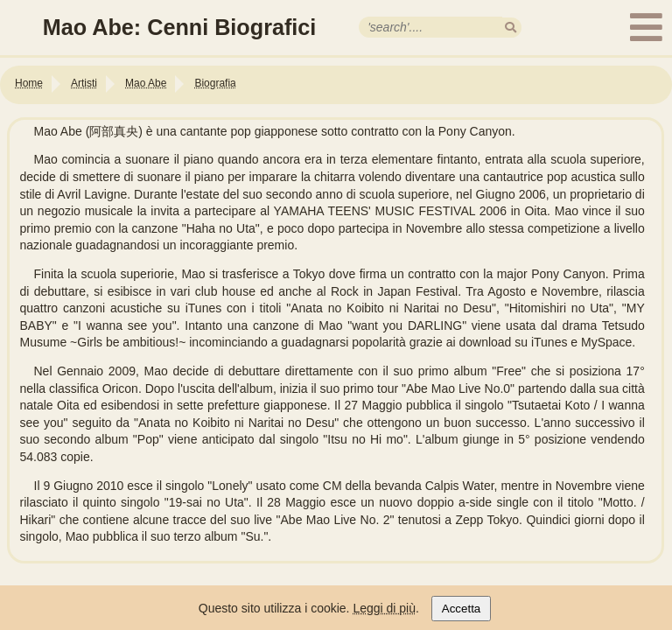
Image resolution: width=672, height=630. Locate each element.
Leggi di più (384, 608)
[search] (511, 28)
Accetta (461, 609)
